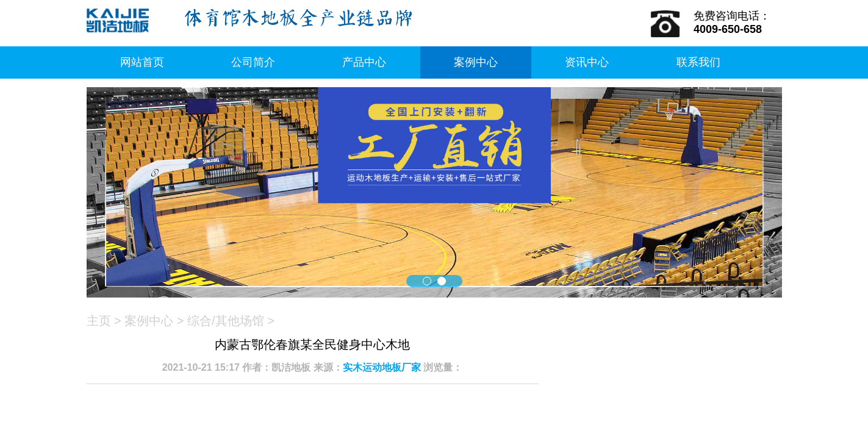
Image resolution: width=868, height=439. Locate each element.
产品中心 (364, 62)
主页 (99, 321)
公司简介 (253, 62)
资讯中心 (587, 62)
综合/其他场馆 (226, 321)
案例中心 (476, 62)
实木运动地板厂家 (382, 367)
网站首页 (142, 62)
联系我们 (698, 62)
